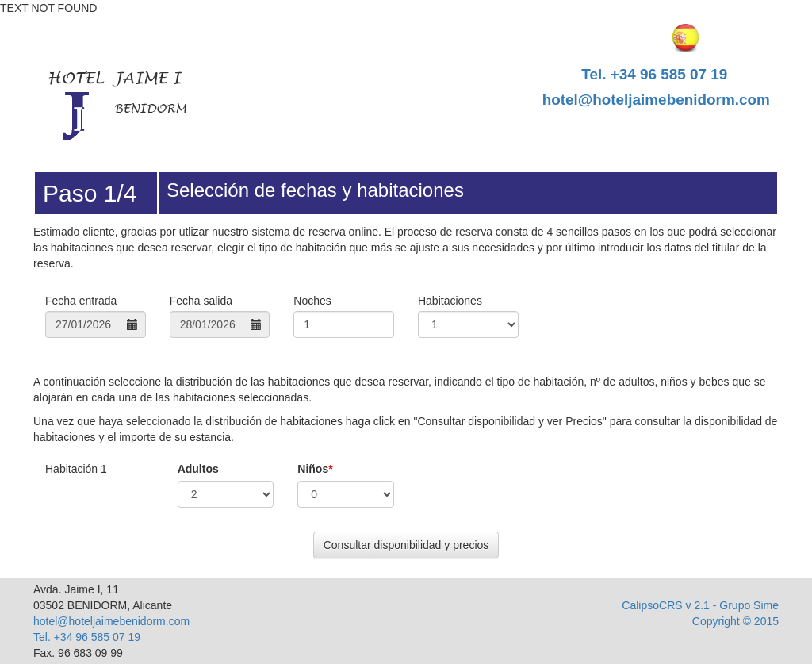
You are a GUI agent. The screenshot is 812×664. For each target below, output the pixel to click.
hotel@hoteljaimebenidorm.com (656, 100)
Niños (315, 469)
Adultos (198, 469)
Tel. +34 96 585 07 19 (654, 74)
